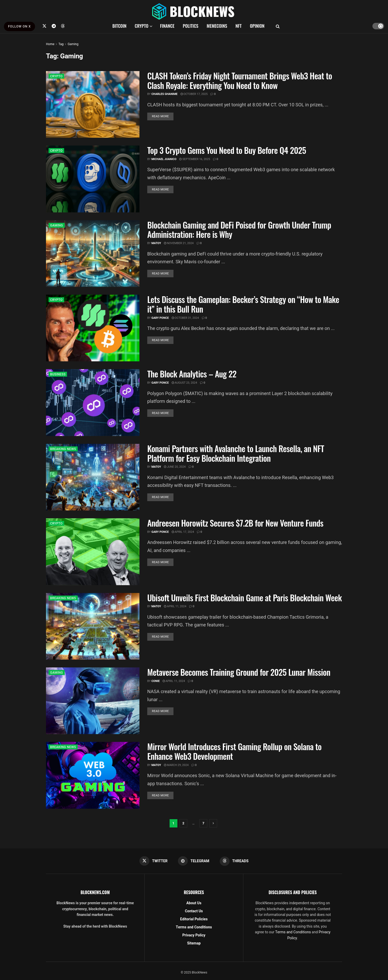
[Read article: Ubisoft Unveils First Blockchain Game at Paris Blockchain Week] (93, 626)
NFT (239, 26)
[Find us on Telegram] (54, 26)
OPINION (257, 26)
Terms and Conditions (194, 927)
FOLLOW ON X (19, 26)
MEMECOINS (217, 26)
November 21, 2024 (179, 243)
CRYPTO (142, 26)
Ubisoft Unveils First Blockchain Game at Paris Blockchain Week (245, 598)
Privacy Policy (194, 935)
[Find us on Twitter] (44, 26)
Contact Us (194, 911)
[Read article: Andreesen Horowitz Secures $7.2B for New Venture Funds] (93, 552)
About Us (194, 903)
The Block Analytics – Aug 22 (192, 374)
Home (50, 44)
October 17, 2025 (194, 94)
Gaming (73, 44)
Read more (163, 116)
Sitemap (194, 943)
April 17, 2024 (183, 532)
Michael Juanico (164, 159)
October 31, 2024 (185, 318)
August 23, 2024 (184, 383)
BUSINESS (58, 374)
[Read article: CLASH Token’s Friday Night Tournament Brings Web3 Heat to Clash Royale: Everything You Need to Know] (93, 104)
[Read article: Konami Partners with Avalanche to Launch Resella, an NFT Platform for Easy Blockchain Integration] (93, 477)
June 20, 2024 (175, 467)
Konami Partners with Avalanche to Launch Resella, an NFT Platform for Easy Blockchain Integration (236, 453)
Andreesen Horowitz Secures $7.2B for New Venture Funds (235, 523)
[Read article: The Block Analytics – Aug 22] (93, 402)
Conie (156, 681)
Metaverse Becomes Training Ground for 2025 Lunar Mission (239, 672)
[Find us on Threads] (63, 26)
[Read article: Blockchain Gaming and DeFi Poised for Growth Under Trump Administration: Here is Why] (93, 254)
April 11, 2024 (175, 606)
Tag (61, 44)
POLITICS (191, 26)
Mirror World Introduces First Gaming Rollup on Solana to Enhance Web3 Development (234, 751)
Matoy (156, 243)
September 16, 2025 (195, 159)
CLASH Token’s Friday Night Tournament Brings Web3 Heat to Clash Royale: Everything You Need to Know (240, 80)
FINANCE (167, 26)
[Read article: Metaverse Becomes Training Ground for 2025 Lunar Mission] (93, 701)
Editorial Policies (194, 919)
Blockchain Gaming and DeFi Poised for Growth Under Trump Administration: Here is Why (239, 230)
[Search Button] (278, 26)
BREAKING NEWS (63, 449)
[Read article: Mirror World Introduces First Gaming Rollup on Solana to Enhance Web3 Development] (93, 775)
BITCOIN (119, 26)
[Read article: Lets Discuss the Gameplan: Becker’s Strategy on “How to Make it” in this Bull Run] (93, 328)
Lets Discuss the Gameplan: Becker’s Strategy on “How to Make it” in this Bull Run (243, 304)
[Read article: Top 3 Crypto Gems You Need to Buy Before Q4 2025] (93, 179)
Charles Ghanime (165, 94)
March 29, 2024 (176, 765)
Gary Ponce (160, 318)
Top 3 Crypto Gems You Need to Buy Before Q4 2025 (227, 150)
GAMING (57, 225)
